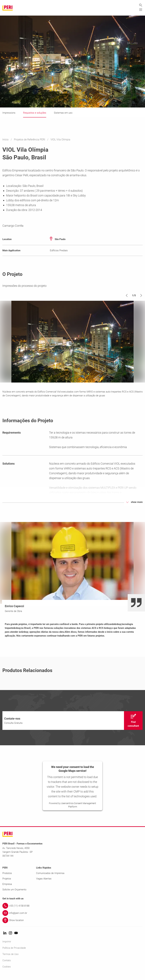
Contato (7, 965)
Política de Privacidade (14, 953)
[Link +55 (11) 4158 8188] (72, 910)
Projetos (7, 883)
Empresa (7, 889)
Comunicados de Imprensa (50, 878)
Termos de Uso (10, 959)
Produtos (7, 878)
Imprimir (7, 946)
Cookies (7, 971)
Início (6, 140)
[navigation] (72, 725)
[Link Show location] (72, 925)
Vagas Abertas (44, 883)
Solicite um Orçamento (14, 894)
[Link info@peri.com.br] (72, 918)
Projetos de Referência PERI (30, 140)
